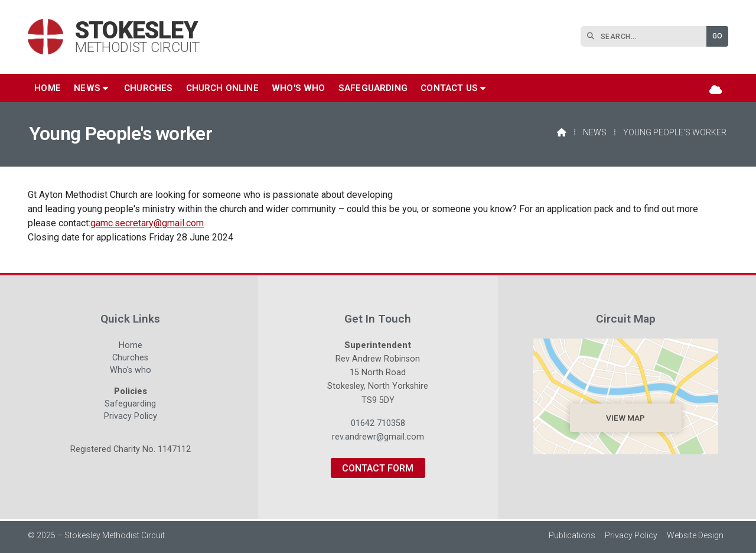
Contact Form (378, 468)
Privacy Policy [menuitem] (631, 535)
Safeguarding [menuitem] (373, 88)
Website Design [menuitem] (695, 535)
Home (131, 347)
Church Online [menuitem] (222, 88)
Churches (130, 359)
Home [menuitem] (48, 88)
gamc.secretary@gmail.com (147, 223)
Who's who (131, 372)
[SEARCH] (646, 36)
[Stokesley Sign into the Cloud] (716, 90)
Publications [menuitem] (572, 535)
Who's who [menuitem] (298, 88)
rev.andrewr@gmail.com (378, 437)
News (595, 132)
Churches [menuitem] (148, 88)
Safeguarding (130, 405)
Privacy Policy (131, 417)
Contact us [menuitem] (449, 88)
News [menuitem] (87, 88)
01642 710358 (378, 423)
